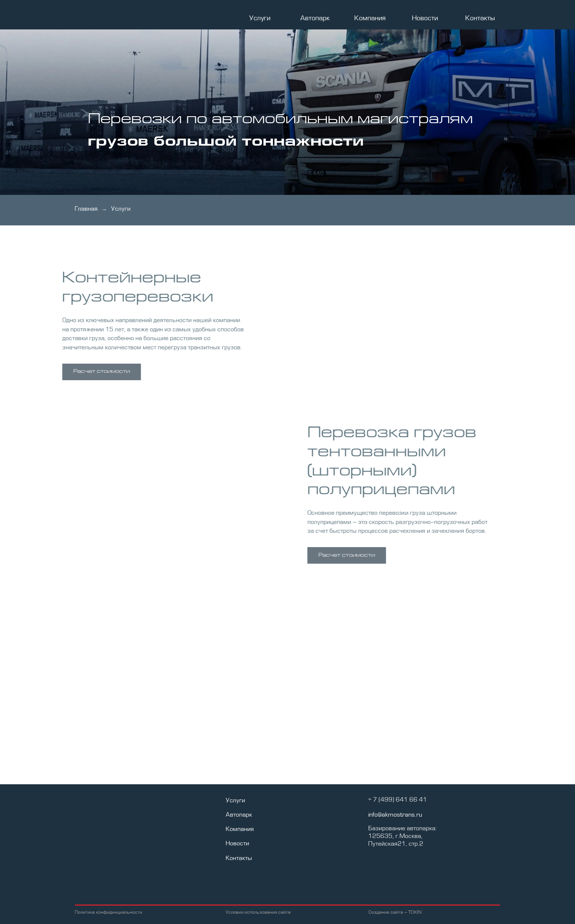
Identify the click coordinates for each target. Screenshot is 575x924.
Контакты (480, 18)
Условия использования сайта (258, 913)
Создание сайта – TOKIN (395, 913)
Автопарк (315, 18)
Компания (370, 18)
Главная (86, 209)
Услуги (260, 18)
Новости (425, 18)
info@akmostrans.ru (395, 815)
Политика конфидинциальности (108, 913)
